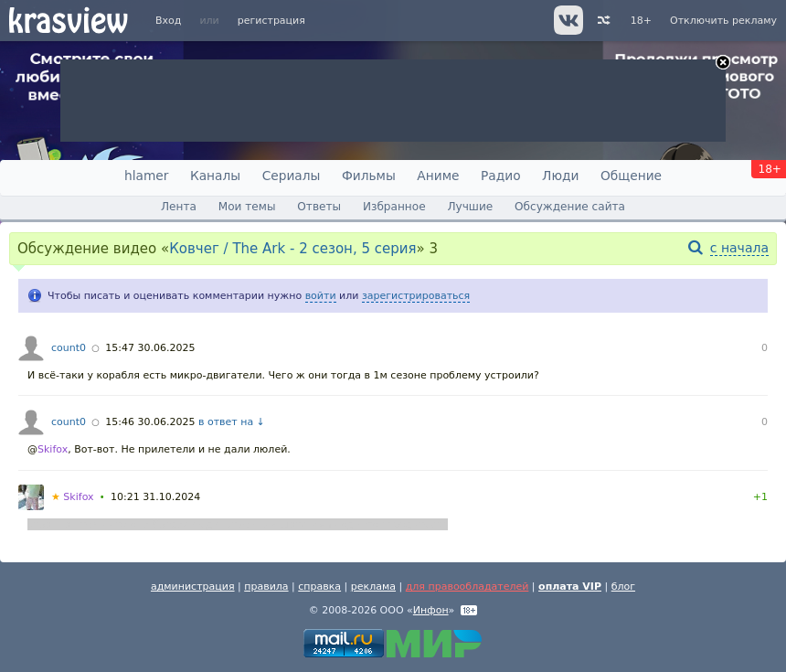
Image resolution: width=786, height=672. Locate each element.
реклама (373, 587)
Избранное (394, 207)
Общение (631, 176)
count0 (69, 348)
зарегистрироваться (416, 296)
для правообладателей (467, 587)
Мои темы (247, 207)
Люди (560, 176)
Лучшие (470, 207)
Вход (168, 21)
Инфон (431, 610)
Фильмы (369, 176)
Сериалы (292, 176)
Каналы (215, 176)
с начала (739, 248)
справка (319, 587)
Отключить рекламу (723, 21)
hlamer (146, 176)
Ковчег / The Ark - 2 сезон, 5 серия (292, 249)
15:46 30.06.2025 (150, 422)
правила (266, 587)
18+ (641, 21)
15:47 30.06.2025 (150, 348)
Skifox (53, 449)
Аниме (438, 176)
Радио (501, 176)
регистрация (271, 21)
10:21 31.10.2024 (155, 497)
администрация (193, 587)
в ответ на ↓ (232, 422)
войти (321, 296)
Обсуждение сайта (570, 207)
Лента (179, 207)
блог (623, 587)
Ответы (319, 207)
